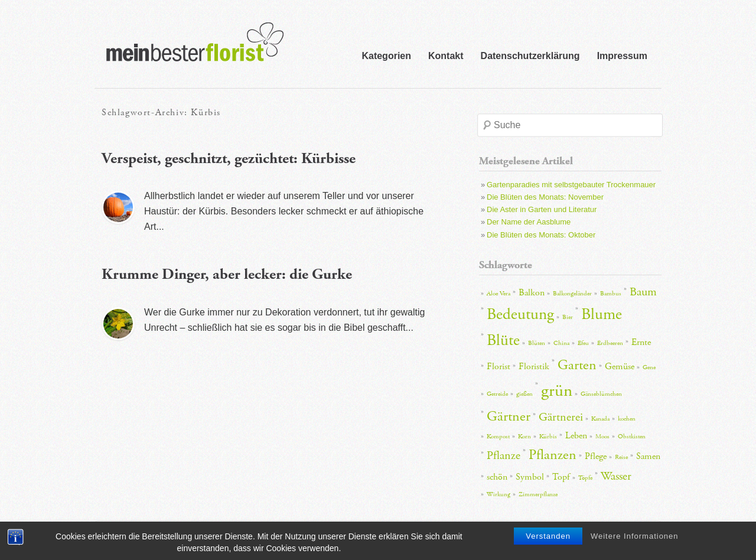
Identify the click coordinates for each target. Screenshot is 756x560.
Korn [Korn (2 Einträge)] (524, 437)
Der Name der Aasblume (529, 222)
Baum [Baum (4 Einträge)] (643, 292)
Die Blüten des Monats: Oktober (541, 235)
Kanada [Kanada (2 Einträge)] (600, 419)
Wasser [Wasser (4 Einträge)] (616, 476)
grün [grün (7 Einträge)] (557, 391)
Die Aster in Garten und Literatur (542, 209)
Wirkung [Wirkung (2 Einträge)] (498, 494)
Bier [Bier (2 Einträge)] (568, 317)
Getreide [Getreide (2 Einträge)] (497, 394)
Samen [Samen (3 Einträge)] (648, 456)
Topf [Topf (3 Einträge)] (561, 477)
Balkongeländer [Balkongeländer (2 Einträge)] (572, 294)
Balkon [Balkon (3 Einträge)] (532, 293)
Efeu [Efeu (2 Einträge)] (583, 343)
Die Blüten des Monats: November (545, 197)
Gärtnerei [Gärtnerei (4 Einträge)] (561, 417)
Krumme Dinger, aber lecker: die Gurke (227, 274)
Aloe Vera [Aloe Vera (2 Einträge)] (498, 294)
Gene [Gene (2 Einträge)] (649, 367)
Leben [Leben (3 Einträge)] (576, 436)
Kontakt (446, 56)
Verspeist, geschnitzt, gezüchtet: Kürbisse (229, 159)
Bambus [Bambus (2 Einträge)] (611, 294)
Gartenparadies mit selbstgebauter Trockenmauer (571, 185)
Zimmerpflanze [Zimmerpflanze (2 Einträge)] (538, 494)
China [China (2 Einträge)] (561, 343)
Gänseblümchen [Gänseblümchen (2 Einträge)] (601, 394)
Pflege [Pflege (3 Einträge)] (596, 456)
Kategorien (386, 56)
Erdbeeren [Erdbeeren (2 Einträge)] (610, 343)
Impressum (622, 56)
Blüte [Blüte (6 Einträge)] (503, 341)
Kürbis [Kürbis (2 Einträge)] (548, 437)
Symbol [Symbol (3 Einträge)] (530, 477)
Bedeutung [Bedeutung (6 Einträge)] (520, 315)
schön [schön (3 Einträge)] (497, 477)
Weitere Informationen (635, 543)
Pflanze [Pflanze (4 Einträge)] (504, 455)
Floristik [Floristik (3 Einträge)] (534, 367)
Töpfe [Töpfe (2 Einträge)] (585, 478)
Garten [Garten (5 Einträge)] (577, 365)
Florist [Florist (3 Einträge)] (498, 367)
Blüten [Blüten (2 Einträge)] (537, 343)
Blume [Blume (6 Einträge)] (602, 315)
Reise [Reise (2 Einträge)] (621, 457)
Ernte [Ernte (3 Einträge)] (641, 342)
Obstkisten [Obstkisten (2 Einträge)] (632, 437)
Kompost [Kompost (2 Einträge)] (498, 437)
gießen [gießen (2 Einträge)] (524, 394)
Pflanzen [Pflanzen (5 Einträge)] (553, 455)
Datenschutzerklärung (530, 56)
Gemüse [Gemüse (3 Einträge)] (620, 367)
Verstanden (548, 543)
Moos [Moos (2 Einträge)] (602, 437)
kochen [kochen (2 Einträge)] (627, 419)
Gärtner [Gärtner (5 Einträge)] (509, 416)
